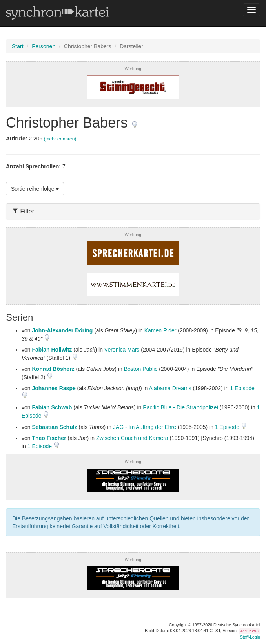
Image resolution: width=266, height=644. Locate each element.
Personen (44, 46)
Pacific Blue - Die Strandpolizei (180, 407)
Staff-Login (250, 637)
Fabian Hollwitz (52, 350)
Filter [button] (23, 211)
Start (18, 46)
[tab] (133, 211)
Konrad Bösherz (53, 369)
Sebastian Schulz (54, 427)
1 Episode (242, 388)
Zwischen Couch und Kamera (132, 438)
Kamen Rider (160, 330)
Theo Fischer (49, 438)
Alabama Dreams (170, 388)
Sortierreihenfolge (35, 189)
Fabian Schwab (52, 407)
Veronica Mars (122, 350)
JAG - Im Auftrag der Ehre (145, 427)
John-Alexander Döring (62, 330)
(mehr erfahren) (60, 139)
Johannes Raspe (54, 388)
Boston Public (141, 369)
